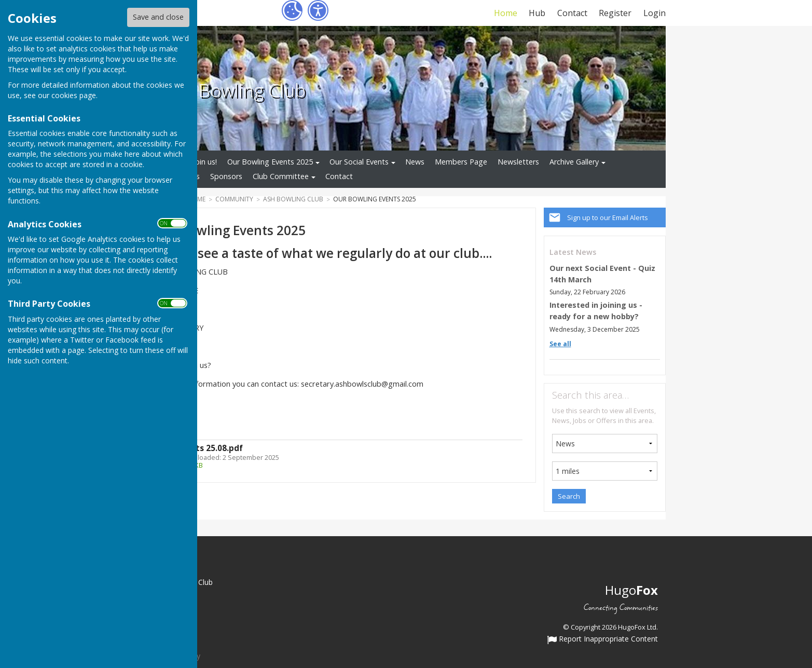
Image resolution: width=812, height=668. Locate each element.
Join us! (205, 162)
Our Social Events (359, 162)
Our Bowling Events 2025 (270, 162)
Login (655, 13)
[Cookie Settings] (292, 10)
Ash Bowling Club (234, 90)
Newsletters (518, 162)
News (415, 162)
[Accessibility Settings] (318, 10)
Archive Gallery (574, 162)
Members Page (461, 162)
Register (615, 13)
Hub (537, 13)
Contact (572, 13)
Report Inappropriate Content (603, 639)
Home (506, 13)
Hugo (631, 590)
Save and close (158, 17)
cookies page (74, 95)
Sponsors (226, 176)
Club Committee (281, 176)
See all (560, 344)
